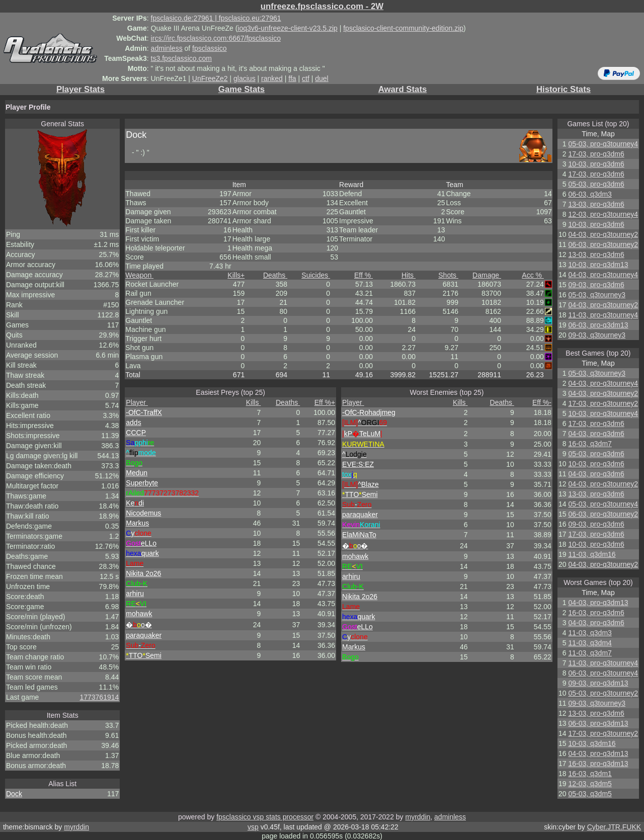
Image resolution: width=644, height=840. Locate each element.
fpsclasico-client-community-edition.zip (403, 28)
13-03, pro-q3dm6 (596, 204)
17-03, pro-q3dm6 (596, 154)
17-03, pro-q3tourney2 (603, 403)
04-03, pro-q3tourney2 (603, 234)
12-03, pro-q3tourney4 (603, 214)
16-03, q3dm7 (590, 444)
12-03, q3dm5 (590, 784)
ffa (292, 78)
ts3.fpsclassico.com (181, 58)
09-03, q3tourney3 (597, 335)
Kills (236, 275)
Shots (448, 275)
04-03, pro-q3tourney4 (603, 275)
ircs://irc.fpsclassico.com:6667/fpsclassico (216, 38)
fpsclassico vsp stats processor (265, 817)
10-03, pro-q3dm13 (598, 265)
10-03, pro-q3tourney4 (603, 413)
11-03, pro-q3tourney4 (603, 315)
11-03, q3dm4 (590, 643)
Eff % (364, 275)
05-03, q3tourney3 (597, 295)
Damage (487, 275)
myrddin (418, 817)
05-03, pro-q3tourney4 (603, 144)
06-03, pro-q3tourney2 (603, 244)
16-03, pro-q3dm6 (596, 613)
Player (137, 402)
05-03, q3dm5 (590, 794)
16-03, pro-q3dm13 (598, 764)
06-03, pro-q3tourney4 (603, 673)
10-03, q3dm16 (592, 743)
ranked (272, 78)
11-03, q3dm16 (592, 554)
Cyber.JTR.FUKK (614, 827)
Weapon (139, 275)
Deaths (275, 275)
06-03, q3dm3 (590, 194)
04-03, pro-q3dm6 (596, 434)
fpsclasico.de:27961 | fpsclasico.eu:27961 (216, 18)
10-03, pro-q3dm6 (596, 164)
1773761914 (99, 697)
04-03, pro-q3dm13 (598, 603)
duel (321, 78)
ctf (306, 78)
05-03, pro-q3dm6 (596, 184)
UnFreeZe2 (210, 78)
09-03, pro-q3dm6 (596, 285)
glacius (245, 78)
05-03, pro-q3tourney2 (603, 693)
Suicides (316, 275)
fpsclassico (209, 48)
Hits (409, 275)
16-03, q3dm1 (590, 774)
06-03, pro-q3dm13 (598, 325)
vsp (253, 827)
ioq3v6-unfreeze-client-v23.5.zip (287, 28)
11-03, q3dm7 (590, 653)
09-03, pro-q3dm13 (598, 683)
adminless (167, 48)
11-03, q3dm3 (590, 633)
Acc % (533, 275)
